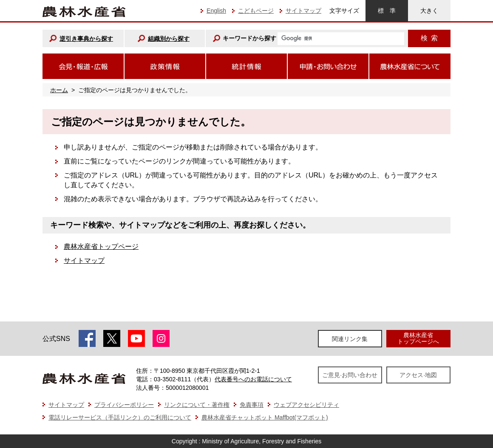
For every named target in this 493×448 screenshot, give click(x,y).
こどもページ (256, 11)
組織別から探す (169, 39)
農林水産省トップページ (101, 247)
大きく (429, 11)
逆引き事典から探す (86, 39)
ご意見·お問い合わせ (350, 375)
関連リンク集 (350, 339)
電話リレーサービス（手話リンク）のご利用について (120, 417)
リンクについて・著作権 (197, 405)
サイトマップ (303, 11)
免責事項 (252, 405)
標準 (387, 11)
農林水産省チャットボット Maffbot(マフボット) (265, 417)
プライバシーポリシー (124, 405)
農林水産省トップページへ (418, 338)
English (216, 11)
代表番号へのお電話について (253, 379)
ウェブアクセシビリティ (306, 405)
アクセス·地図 (418, 375)
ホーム (59, 90)
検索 (429, 38)
